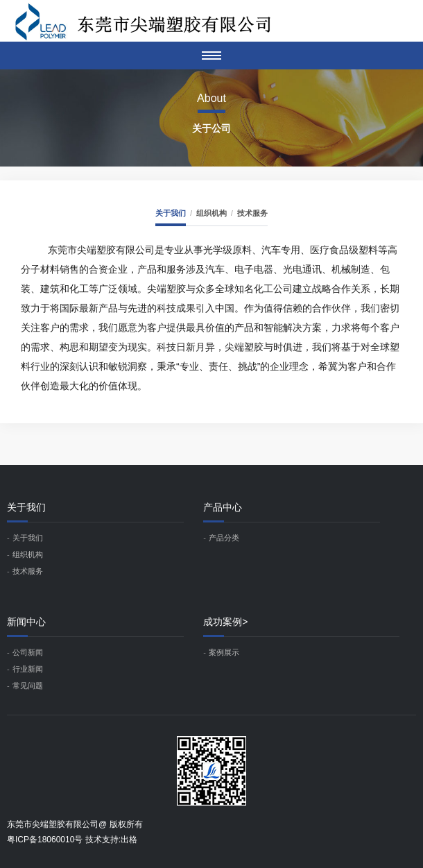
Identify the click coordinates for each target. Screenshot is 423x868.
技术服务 (252, 213)
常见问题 (28, 686)
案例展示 (224, 652)
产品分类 (224, 538)
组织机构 (211, 213)
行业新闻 (28, 669)
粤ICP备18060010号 (45, 840)
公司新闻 (28, 652)
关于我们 (171, 213)
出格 (129, 840)
